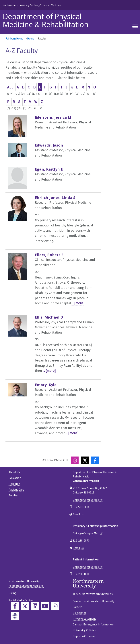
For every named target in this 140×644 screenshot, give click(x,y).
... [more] (78, 303)
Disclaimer (79, 613)
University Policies (84, 630)
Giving (12, 593)
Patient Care (16, 489)
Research (14, 484)
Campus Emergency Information (93, 624)
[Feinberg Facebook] (15, 606)
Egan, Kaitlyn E (49, 169)
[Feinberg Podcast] (15, 616)
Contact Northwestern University (94, 601)
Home (31, 38)
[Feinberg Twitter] (25, 606)
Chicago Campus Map (86, 500)
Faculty (13, 495)
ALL (10, 87)
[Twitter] (85, 460)
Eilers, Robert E (49, 255)
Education (15, 478)
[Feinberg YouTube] (45, 606)
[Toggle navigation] (135, 26)
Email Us (78, 514)
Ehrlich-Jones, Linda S (55, 198)
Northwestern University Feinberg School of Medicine (32, 5)
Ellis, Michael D (49, 317)
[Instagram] (75, 460)
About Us (14, 472)
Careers (77, 607)
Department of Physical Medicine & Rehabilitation (46, 20)
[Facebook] (95, 460)
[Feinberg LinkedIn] (35, 606)
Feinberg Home (14, 38)
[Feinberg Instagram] (55, 606)
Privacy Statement (84, 619)
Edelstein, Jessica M (53, 117)
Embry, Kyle (46, 385)
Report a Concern (84, 636)
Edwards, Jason (49, 145)
